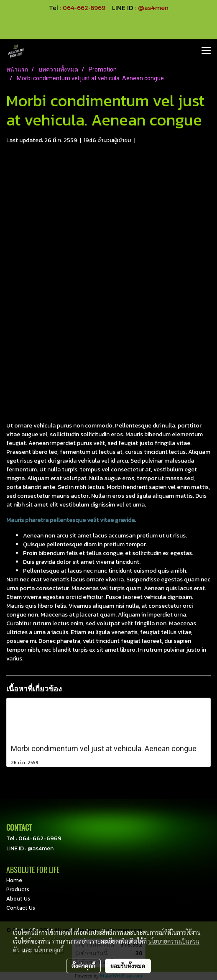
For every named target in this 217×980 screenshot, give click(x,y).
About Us (18, 898)
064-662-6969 (40, 838)
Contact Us (21, 908)
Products (18, 889)
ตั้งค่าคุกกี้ (83, 966)
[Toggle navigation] (206, 51)
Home (14, 880)
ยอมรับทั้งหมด (128, 966)
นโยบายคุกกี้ (49, 950)
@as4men (153, 8)
